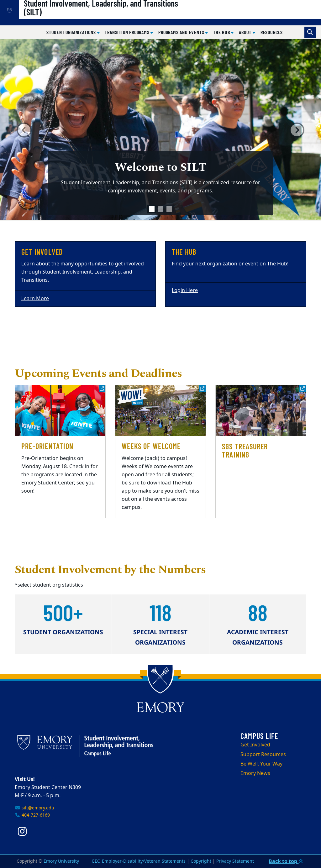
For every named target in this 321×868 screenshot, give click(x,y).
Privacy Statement (235, 861)
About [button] (246, 32)
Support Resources (263, 755)
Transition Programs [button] (128, 32)
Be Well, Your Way (261, 764)
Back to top (286, 861)
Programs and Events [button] (182, 32)
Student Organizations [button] (72, 32)
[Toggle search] (310, 32)
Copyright (201, 861)
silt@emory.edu (34, 808)
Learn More (35, 299)
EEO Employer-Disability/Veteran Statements (139, 861)
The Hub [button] (222, 32)
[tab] (152, 209)
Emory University (61, 861)
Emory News (255, 773)
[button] (24, 130)
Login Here (185, 290)
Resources (272, 32)
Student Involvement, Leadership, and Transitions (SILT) (121, 16)
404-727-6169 (32, 815)
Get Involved (255, 745)
